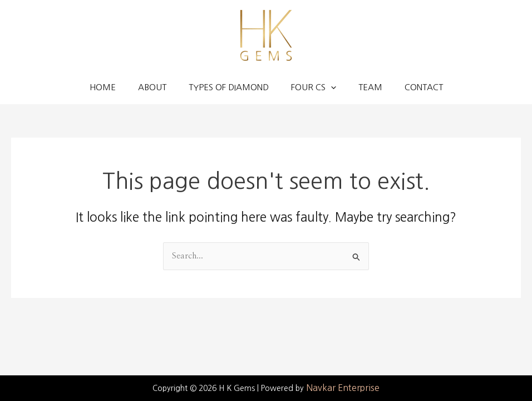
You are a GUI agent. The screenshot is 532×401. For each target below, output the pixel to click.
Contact (424, 87)
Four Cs (314, 87)
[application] (331, 87)
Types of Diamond (229, 87)
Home (103, 87)
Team (370, 87)
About (152, 87)
